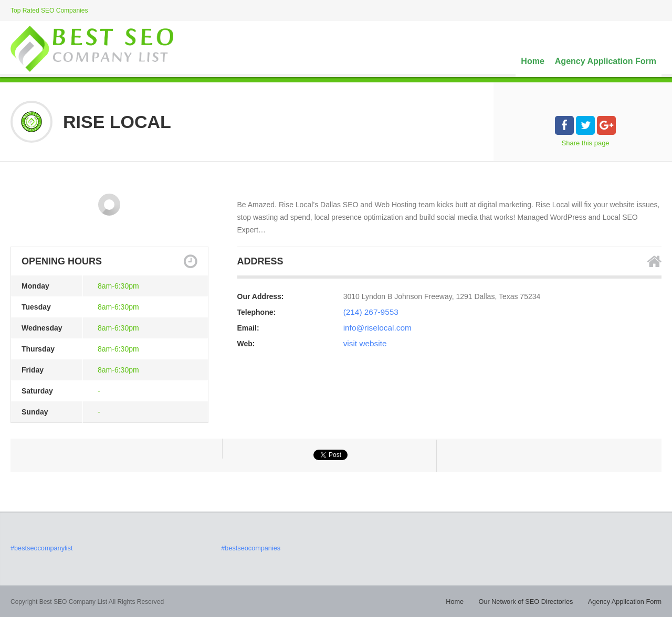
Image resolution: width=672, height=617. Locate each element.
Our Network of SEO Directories (532, 601)
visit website (363, 344)
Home (532, 61)
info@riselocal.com (374, 328)
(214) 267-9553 (369, 312)
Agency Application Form (606, 61)
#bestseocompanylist (40, 548)
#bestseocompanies (249, 548)
